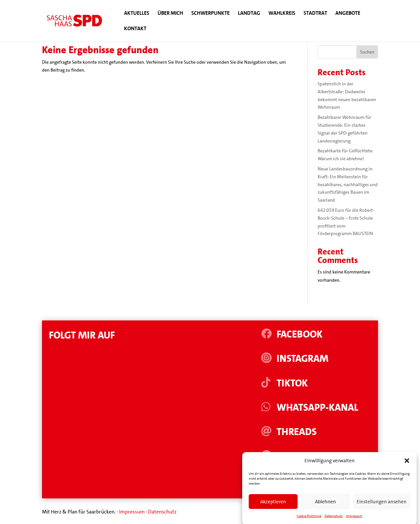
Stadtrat (315, 14)
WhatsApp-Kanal (317, 408)
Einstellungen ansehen (382, 508)
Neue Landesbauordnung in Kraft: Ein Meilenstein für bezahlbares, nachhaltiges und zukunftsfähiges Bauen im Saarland (348, 184)
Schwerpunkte (210, 14)
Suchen (367, 52)
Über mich (170, 14)
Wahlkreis (282, 14)
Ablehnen (325, 508)
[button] (407, 467)
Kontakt (135, 29)
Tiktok (292, 383)
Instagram (303, 359)
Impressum (132, 512)
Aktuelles (137, 14)
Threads (297, 432)
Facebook (300, 334)
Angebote (348, 14)
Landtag (249, 14)
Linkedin (297, 456)
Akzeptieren (273, 508)
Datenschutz (162, 512)
